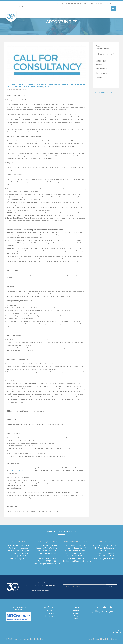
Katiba (32, 6)
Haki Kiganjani (20, 6)
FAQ (76, 616)
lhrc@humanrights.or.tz (18, 470)
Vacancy (100, 64)
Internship (101, 73)
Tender (99, 77)
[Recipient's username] (85, 587)
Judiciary (50, 613)
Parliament (50, 616)
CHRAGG (50, 611)
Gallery (76, 619)
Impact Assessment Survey (27, 114)
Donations (76, 611)
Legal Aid (9, 6)
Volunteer (101, 69)
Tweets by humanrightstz (103, 92)
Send (112, 587)
